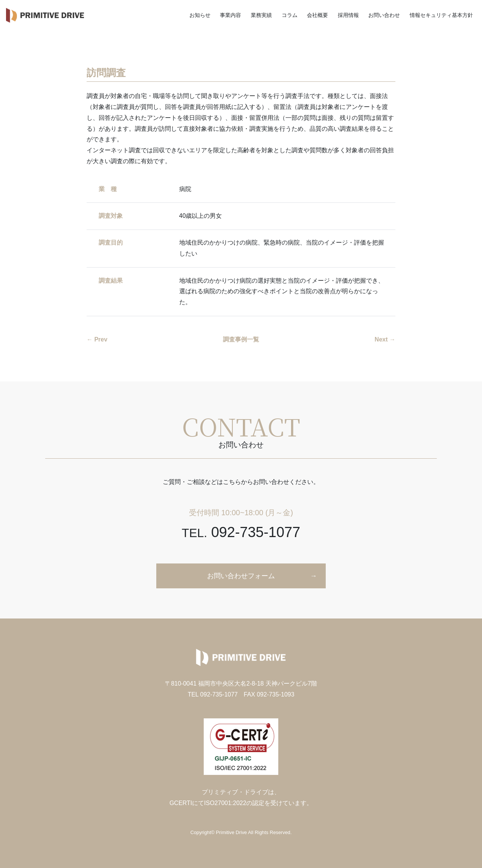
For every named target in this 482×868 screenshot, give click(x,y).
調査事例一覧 (241, 339)
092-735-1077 (241, 532)
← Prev (97, 339)
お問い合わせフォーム (241, 576)
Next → (385, 339)
